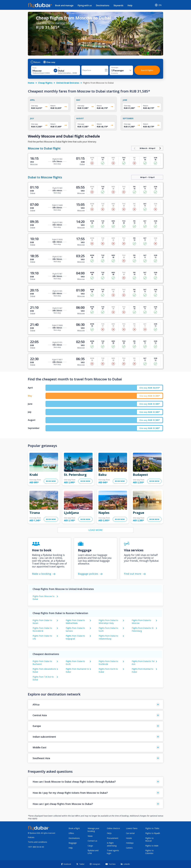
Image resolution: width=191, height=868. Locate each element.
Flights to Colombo (149, 852)
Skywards (118, 5)
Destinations (103, 5)
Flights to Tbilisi (152, 828)
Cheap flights (45, 83)
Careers (129, 848)
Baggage (73, 843)
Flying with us (85, 5)
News (90, 836)
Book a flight (74, 828)
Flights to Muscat (149, 840)
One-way (49, 62)
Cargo (90, 846)
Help (130, 5)
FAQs (109, 833)
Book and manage (64, 5)
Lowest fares (132, 828)
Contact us (92, 841)
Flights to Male (152, 846)
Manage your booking (93, 830)
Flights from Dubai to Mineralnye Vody (108, 622)
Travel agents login (113, 852)
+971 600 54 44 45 (36, 847)
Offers (71, 833)
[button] (95, 704)
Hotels (129, 838)
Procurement (113, 838)
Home (31, 83)
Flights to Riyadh (153, 833)
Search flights (147, 70)
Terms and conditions (37, 842)
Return (36, 62)
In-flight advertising (112, 844)
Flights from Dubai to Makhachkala (75, 622)
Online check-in (113, 828)
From (34, 68)
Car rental (130, 833)
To (59, 68)
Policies (31, 837)
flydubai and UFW (93, 852)
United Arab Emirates (68, 83)
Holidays (130, 843)
